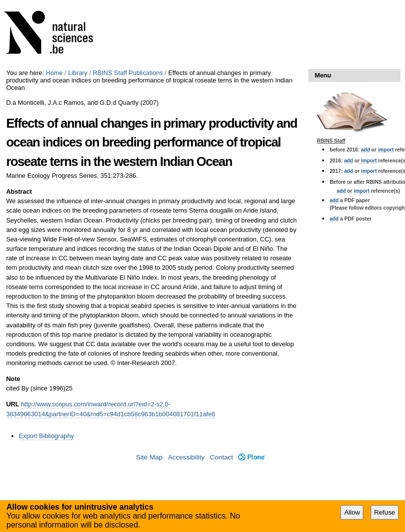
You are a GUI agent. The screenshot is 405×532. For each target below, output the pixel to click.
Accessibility (186, 457)
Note (13, 379)
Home (54, 73)
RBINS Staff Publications (128, 73)
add (365, 150)
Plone (252, 457)
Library (78, 73)
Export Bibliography (46, 436)
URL (12, 404)
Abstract (19, 191)
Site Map (149, 457)
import (385, 150)
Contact (222, 457)
